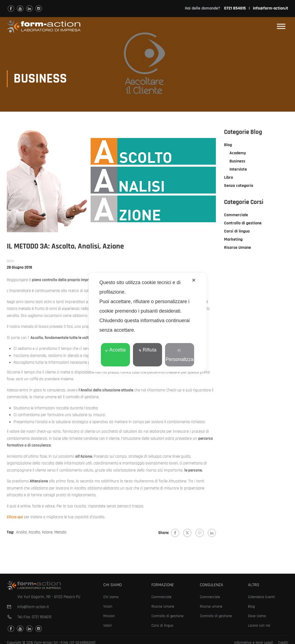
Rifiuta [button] (147, 350)
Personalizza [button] (180, 355)
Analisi (21, 534)
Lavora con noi (259, 626)
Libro (229, 179)
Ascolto (34, 534)
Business (237, 163)
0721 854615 (42, 617)
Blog (228, 147)
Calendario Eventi (261, 597)
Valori (108, 626)
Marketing (233, 241)
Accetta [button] (115, 350)
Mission (109, 616)
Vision (108, 607)
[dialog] (148, 322)
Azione (47, 534)
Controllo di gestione (243, 225)
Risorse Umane (237, 249)
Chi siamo (111, 597)
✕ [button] (194, 280)
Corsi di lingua (237, 233)
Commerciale (236, 217)
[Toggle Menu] (281, 27)
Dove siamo (257, 616)
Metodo (60, 534)
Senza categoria (239, 187)
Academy (238, 155)
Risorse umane (211, 607)
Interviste (238, 171)
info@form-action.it (271, 8)
